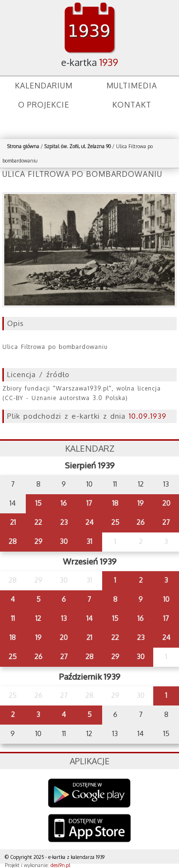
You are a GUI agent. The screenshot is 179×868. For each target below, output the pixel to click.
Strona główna (23, 146)
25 (115, 522)
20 (166, 503)
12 (38, 618)
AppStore (89, 829)
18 (115, 503)
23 (64, 522)
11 (13, 618)
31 (89, 541)
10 (166, 599)
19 (141, 503)
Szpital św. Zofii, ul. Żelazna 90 (78, 146)
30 (64, 541)
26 (141, 522)
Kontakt (132, 105)
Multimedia (132, 86)
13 (64, 618)
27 (166, 522)
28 (13, 541)
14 (89, 618)
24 (89, 522)
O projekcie (44, 105)
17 (89, 503)
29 (38, 541)
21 (13, 522)
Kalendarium (44, 86)
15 (38, 503)
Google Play (89, 793)
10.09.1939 (148, 416)
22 (38, 522)
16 (64, 503)
